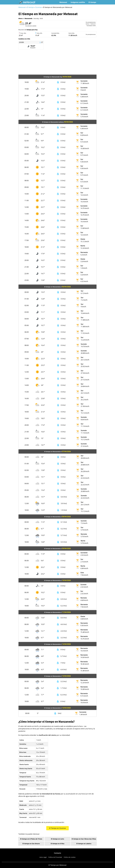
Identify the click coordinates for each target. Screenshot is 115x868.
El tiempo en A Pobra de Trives (31, 839)
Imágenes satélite (78, 2)
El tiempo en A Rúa (57, 844)
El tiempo (92, 2)
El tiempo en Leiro (57, 839)
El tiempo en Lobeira (84, 844)
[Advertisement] (57, 62)
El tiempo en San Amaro (31, 844)
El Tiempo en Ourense (57, 828)
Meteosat (63, 2)
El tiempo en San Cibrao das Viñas (84, 839)
